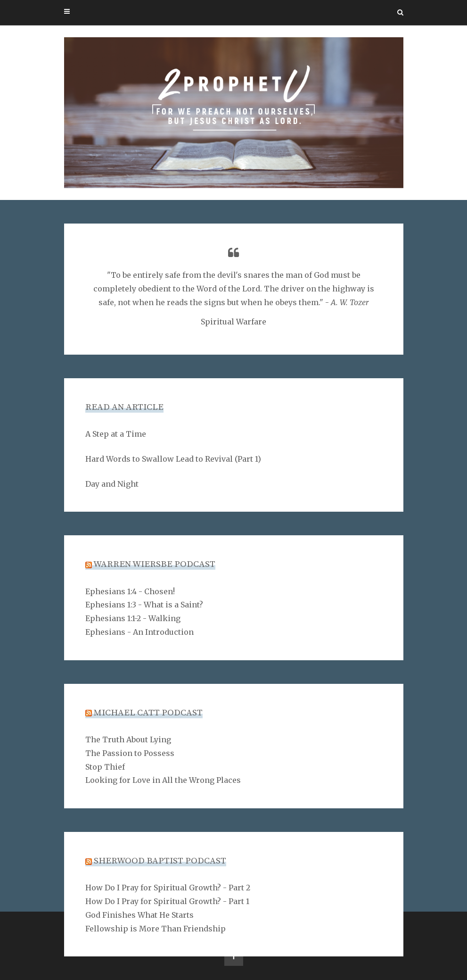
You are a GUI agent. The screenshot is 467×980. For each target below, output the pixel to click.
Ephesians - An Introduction (139, 632)
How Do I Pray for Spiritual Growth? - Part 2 (168, 888)
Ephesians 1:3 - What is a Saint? (144, 605)
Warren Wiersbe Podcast (154, 564)
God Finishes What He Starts (139, 915)
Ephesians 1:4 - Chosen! (130, 591)
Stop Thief (105, 767)
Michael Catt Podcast (148, 713)
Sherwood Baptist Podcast (160, 861)
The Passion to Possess (130, 753)
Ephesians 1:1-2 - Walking (133, 618)
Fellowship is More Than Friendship (156, 929)
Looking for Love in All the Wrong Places (163, 780)
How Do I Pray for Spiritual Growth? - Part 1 (167, 901)
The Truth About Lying (128, 739)
